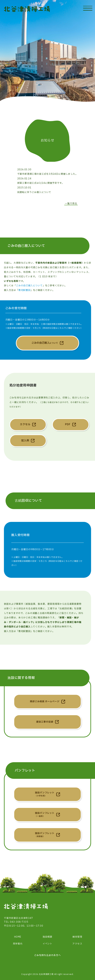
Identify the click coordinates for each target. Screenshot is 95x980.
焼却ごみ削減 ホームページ (45, 702)
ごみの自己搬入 (45, 343)
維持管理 (77, 937)
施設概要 (47, 937)
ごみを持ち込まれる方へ (47, 955)
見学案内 (18, 944)
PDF (68, 425)
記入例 (25, 441)
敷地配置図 (25, 290)
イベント (47, 944)
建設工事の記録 (45, 722)
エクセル (25, 425)
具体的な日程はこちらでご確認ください (62, 328)
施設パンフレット (45, 794)
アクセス (77, 944)
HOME (18, 937)
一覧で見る (71, 204)
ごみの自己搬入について (29, 286)
